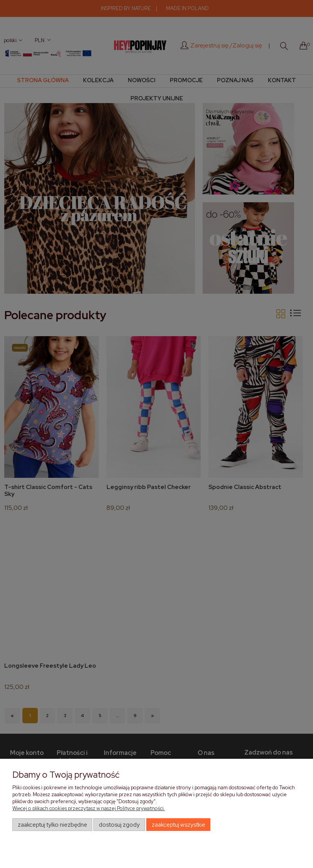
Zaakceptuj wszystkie (178, 825)
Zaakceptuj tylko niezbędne (52, 825)
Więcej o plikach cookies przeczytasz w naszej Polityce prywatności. (89, 808)
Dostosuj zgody (119, 825)
